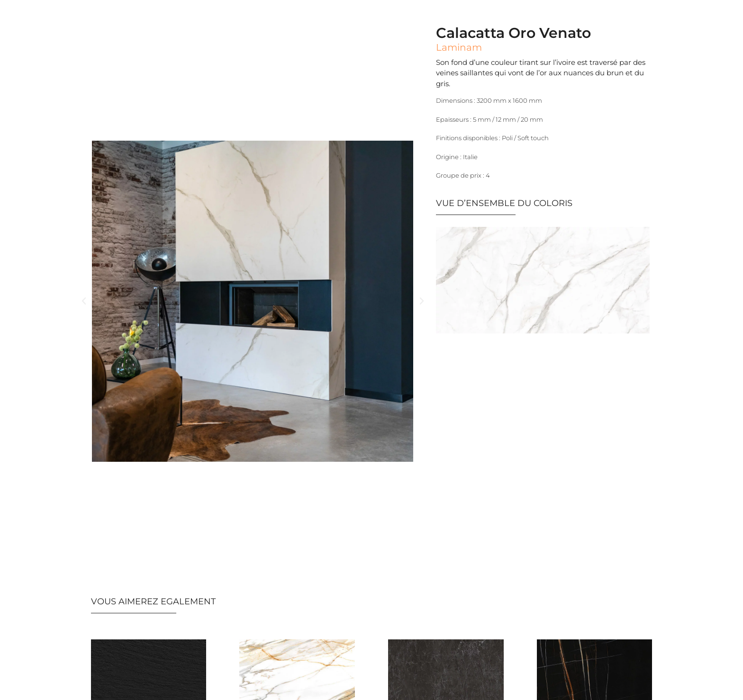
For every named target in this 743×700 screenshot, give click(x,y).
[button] (84, 301)
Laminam (459, 47)
